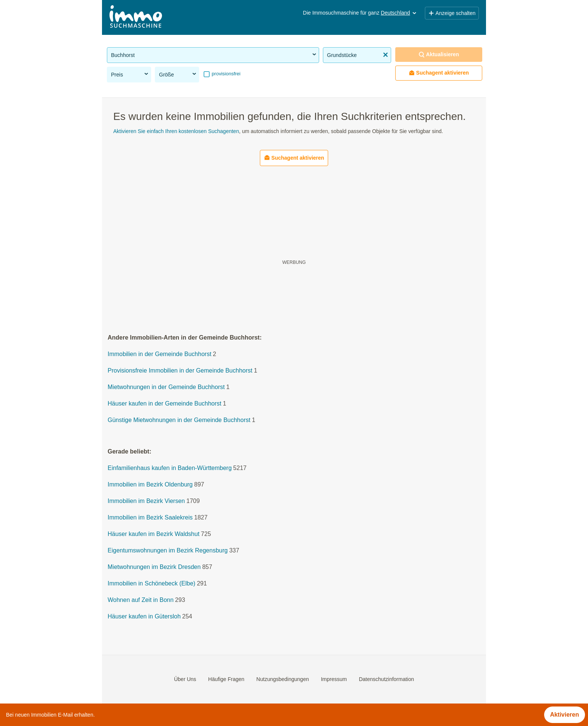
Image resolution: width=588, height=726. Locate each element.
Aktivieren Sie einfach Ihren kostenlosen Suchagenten (176, 131)
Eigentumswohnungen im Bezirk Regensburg (168, 551)
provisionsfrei (225, 74)
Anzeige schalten (452, 13)
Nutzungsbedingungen (283, 679)
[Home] (136, 17)
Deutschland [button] (399, 13)
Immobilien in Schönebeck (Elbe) (151, 584)
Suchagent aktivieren (439, 73)
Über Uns (185, 679)
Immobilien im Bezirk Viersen (146, 501)
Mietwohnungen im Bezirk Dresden (154, 567)
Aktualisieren (439, 55)
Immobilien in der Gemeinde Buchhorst (160, 354)
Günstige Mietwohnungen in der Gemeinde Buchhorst (179, 420)
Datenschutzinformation (386, 679)
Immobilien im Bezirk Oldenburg (150, 485)
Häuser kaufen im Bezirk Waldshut (154, 534)
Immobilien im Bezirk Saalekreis (150, 518)
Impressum (334, 679)
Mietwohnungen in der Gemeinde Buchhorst (166, 387)
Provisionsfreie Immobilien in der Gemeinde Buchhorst (180, 371)
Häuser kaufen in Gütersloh (144, 617)
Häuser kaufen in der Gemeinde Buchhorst (164, 404)
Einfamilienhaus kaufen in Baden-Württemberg (170, 468)
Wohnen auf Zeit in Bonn (141, 600)
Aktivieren (565, 715)
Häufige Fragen (226, 679)
